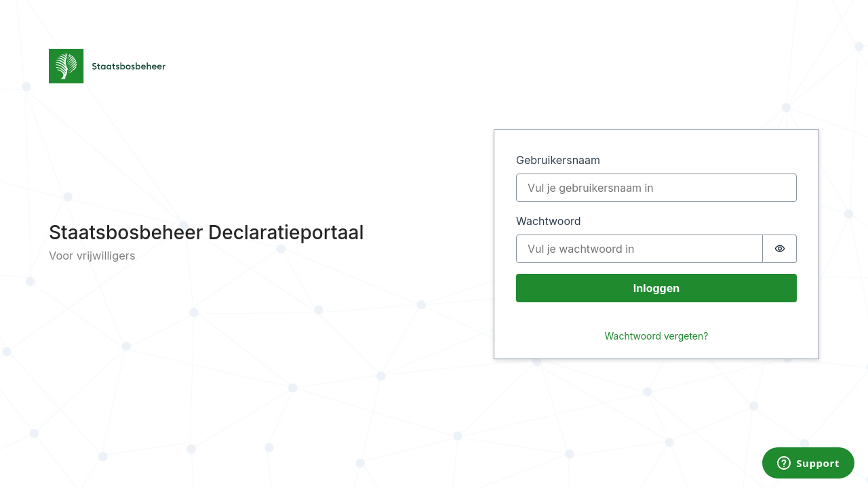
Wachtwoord (549, 221)
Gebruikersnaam (558, 160)
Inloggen (656, 288)
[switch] (780, 249)
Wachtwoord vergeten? (657, 336)
